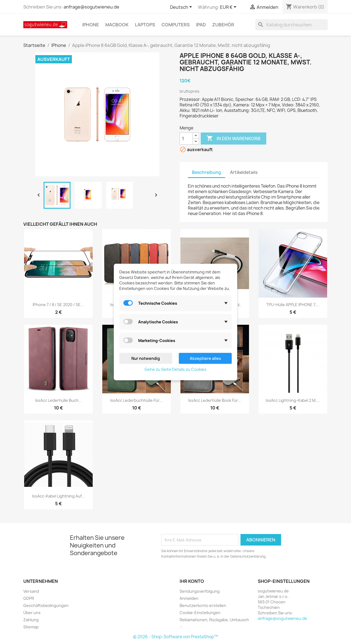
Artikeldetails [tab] (244, 172)
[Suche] (291, 25)
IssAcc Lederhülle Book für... (215, 400)
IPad (201, 25)
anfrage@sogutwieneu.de (91, 7)
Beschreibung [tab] (206, 172)
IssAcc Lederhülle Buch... (58, 400)
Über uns (32, 613)
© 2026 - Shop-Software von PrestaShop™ (175, 637)
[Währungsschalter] (229, 7)
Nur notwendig (146, 358)
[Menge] (186, 139)
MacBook (117, 25)
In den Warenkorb (233, 139)
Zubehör (223, 25)
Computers (176, 25)
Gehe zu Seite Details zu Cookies (175, 369)
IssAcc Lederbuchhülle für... (136, 400)
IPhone (91, 25)
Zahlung (31, 620)
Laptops (145, 25)
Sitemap (31, 627)
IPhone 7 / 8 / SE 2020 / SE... (58, 305)
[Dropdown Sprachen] (182, 7)
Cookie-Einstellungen (200, 613)
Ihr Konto (192, 581)
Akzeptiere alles (205, 358)
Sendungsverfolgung (200, 591)
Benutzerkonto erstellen (203, 605)
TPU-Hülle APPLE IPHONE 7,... (293, 305)
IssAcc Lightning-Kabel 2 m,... (293, 400)
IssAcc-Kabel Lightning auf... (58, 496)
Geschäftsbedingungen (46, 605)
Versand (31, 591)
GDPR (29, 598)
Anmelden (189, 598)
